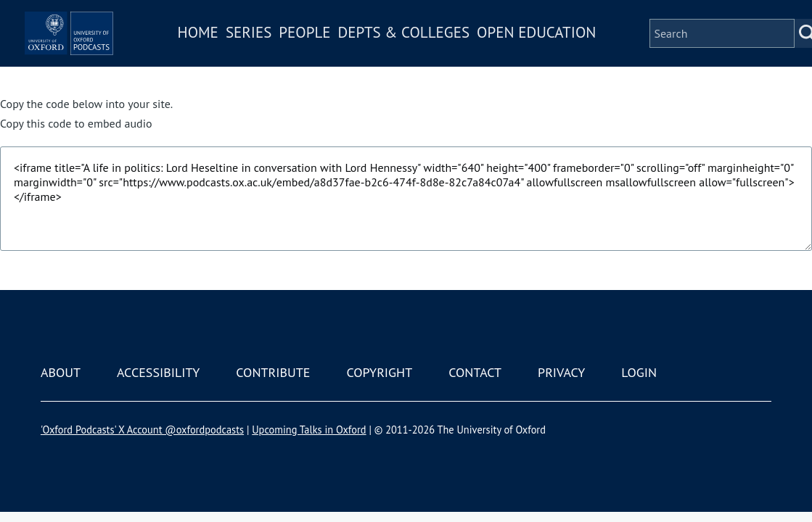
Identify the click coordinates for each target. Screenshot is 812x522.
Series (294, 42)
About (61, 372)
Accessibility (158, 372)
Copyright (379, 372)
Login (639, 372)
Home (244, 42)
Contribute (273, 372)
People (350, 42)
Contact (475, 372)
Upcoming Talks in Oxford (309, 430)
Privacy (561, 372)
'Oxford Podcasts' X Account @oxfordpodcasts (142, 430)
